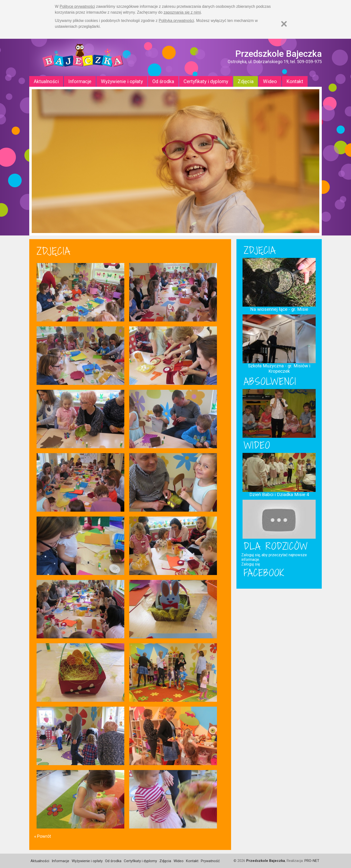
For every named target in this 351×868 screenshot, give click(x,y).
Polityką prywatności (176, 21)
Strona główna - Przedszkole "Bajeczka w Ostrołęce (83, 57)
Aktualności (46, 81)
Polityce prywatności (77, 6)
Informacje (80, 81)
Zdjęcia (246, 81)
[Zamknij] (284, 24)
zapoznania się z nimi (182, 12)
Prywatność (210, 861)
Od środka (163, 81)
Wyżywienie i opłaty (122, 81)
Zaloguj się (251, 564)
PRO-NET (312, 861)
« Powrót (43, 836)
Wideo (270, 81)
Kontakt (295, 81)
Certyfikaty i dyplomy (206, 81)
